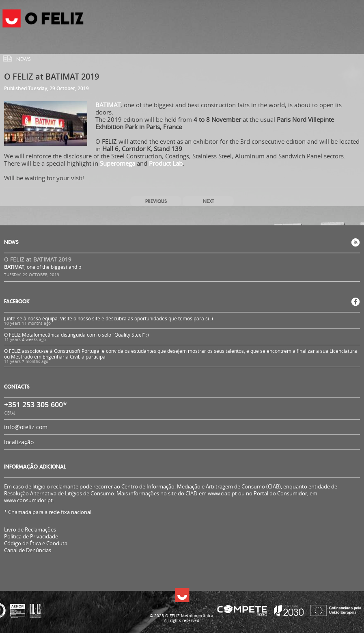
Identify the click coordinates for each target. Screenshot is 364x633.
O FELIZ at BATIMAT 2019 (38, 259)
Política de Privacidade (31, 537)
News (24, 59)
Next (208, 201)
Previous (156, 201)
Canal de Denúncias (28, 550)
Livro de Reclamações (30, 529)
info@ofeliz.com (26, 427)
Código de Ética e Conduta (36, 543)
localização (19, 442)
